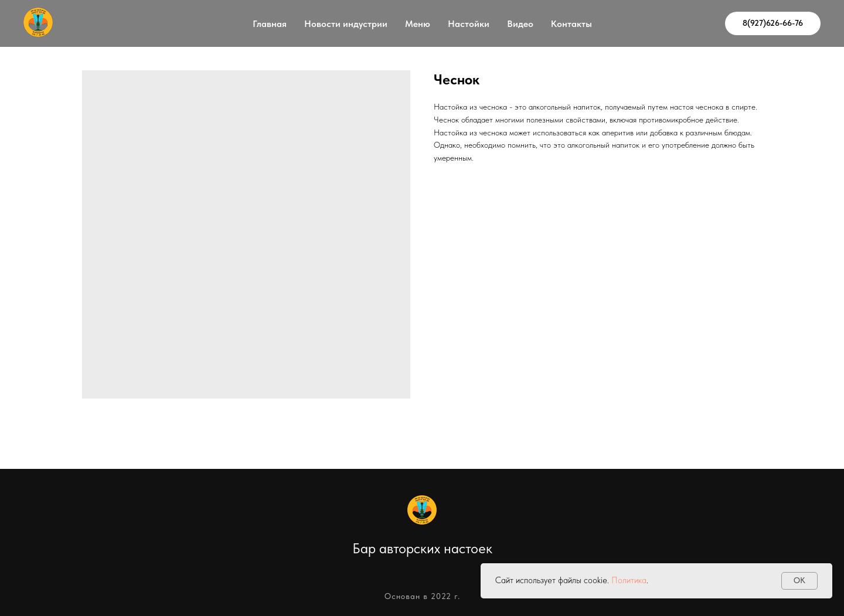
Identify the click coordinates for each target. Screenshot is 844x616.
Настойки (469, 24)
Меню (418, 24)
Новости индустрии (346, 24)
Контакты (571, 24)
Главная (270, 24)
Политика (629, 580)
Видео (520, 24)
